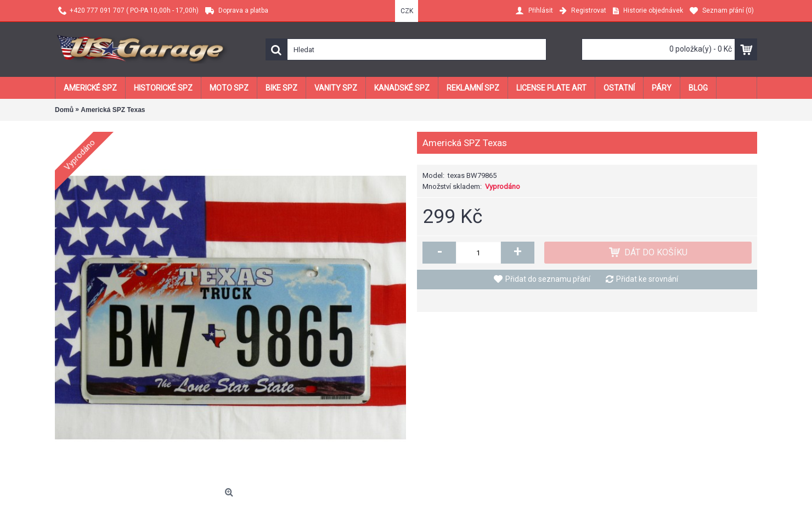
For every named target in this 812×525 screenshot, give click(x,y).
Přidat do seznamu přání (548, 279)
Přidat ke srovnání (647, 279)
